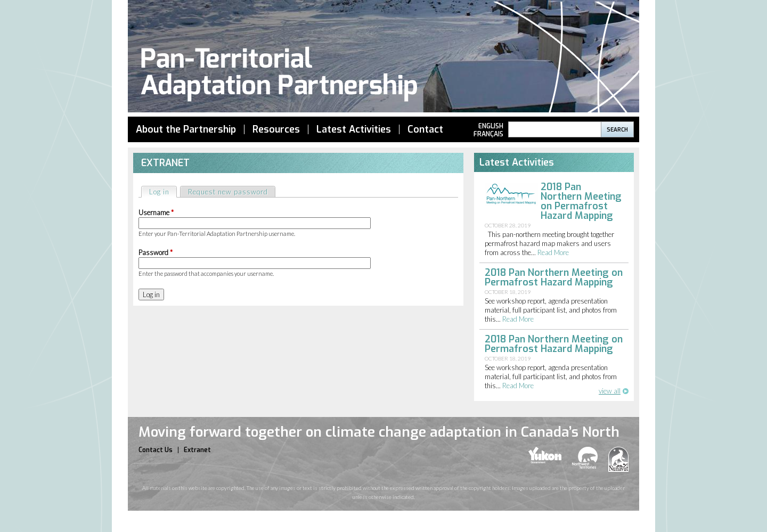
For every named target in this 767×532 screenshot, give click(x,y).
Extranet (197, 450)
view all (610, 391)
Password (156, 252)
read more (553, 252)
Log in (163, 191)
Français (488, 134)
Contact (425, 129)
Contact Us (156, 450)
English (491, 126)
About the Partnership (186, 129)
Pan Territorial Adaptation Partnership (383, 58)
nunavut (618, 459)
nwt (585, 458)
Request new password (228, 192)
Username (156, 212)
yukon (545, 455)
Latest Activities (354, 129)
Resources (276, 129)
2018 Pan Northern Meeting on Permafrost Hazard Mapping (581, 201)
